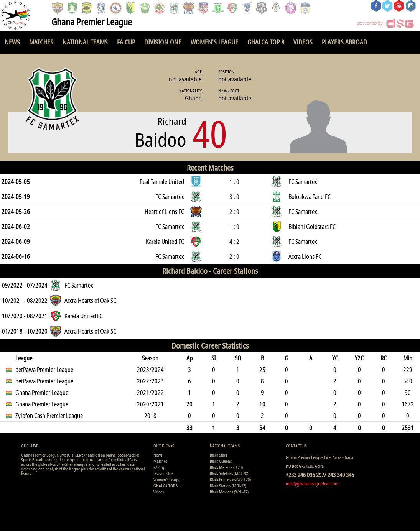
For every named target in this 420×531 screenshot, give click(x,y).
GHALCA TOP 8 (266, 42)
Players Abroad (344, 42)
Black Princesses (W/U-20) (230, 479)
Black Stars (218, 455)
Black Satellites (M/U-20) (229, 473)
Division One (163, 42)
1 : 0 (234, 182)
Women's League (214, 42)
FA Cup (126, 42)
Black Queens (221, 461)
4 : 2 (234, 242)
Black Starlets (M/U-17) (228, 486)
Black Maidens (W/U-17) (229, 492)
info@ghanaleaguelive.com (312, 483)
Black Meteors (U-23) (226, 467)
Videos (303, 42)
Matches (41, 42)
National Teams (85, 42)
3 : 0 (234, 197)
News (12, 42)
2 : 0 (234, 212)
